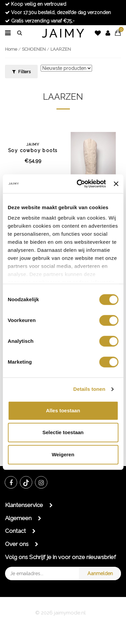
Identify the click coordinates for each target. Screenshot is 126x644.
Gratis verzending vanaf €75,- (40, 21)
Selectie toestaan (63, 432)
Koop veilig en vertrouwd (36, 4)
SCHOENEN (34, 49)
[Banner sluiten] (116, 184)
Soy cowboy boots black (33, 148)
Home (11, 49)
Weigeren (63, 454)
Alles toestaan (63, 410)
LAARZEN (61, 49)
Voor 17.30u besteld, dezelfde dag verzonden (58, 12)
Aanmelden (100, 573)
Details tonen (89, 389)
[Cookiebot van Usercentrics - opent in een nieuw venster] (79, 184)
